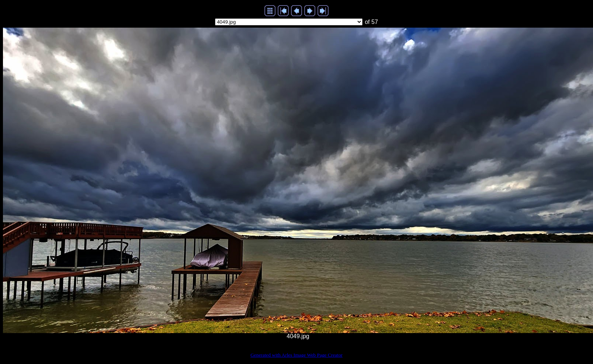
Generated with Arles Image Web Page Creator (296, 355)
